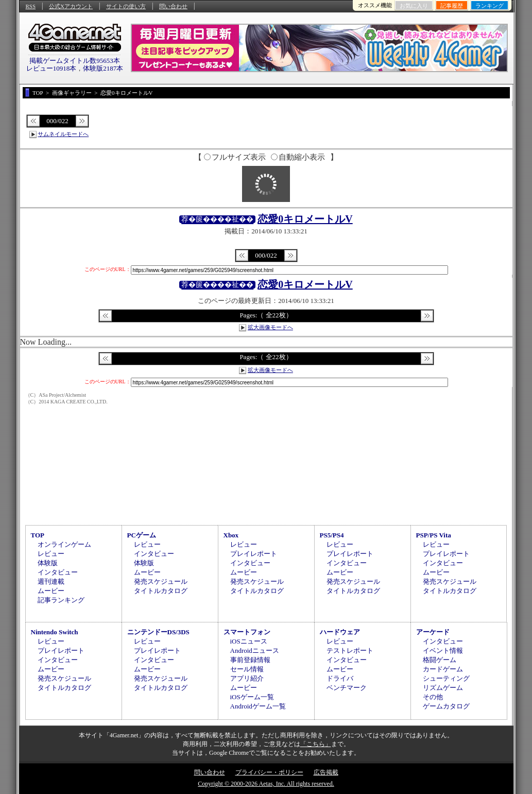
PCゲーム (142, 535)
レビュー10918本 (52, 68)
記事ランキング (61, 600)
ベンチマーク (347, 688)
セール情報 (247, 669)
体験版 (48, 563)
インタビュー (58, 572)
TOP (38, 535)
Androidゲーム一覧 (258, 706)
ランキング (490, 6)
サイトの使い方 (126, 6)
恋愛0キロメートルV (305, 219)
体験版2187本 (103, 68)
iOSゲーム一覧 (252, 697)
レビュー (51, 554)
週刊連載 (51, 581)
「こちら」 (316, 744)
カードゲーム (443, 669)
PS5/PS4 (332, 535)
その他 (433, 697)
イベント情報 (443, 651)
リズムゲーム (443, 688)
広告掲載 (326, 772)
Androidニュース (255, 651)
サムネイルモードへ (63, 134)
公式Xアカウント (71, 6)
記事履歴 (452, 6)
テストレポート (350, 651)
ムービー (51, 591)
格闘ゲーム (440, 660)
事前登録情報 (250, 660)
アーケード (433, 632)
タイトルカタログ (161, 591)
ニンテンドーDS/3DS (158, 632)
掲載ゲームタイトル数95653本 (75, 61)
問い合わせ (173, 6)
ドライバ (340, 678)
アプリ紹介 (247, 678)
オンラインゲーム (64, 544)
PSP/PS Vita (434, 535)
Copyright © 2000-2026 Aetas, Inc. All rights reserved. (266, 784)
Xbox (231, 535)
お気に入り (414, 6)
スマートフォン (247, 632)
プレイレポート (254, 554)
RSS (31, 6)
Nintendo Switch (55, 632)
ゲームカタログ (446, 706)
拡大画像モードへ (270, 327)
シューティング (446, 678)
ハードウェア (340, 632)
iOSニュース (249, 641)
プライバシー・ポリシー (269, 772)
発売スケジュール (161, 581)
